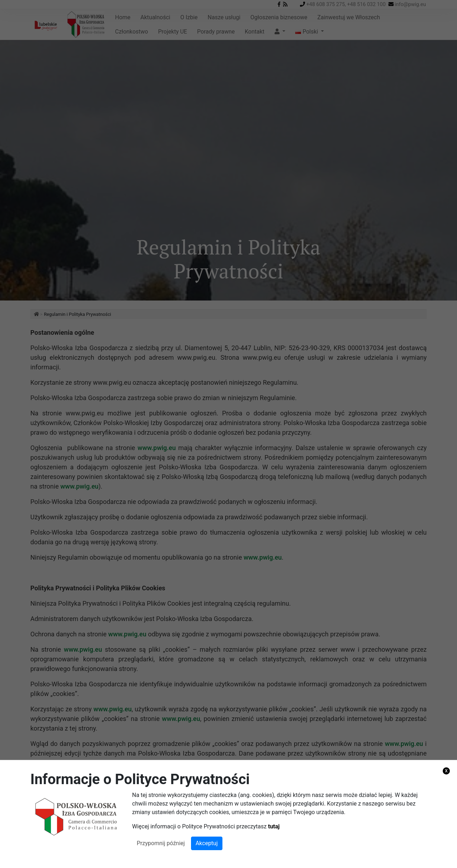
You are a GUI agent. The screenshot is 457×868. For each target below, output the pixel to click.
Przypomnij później (161, 843)
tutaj (274, 826)
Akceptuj (207, 843)
